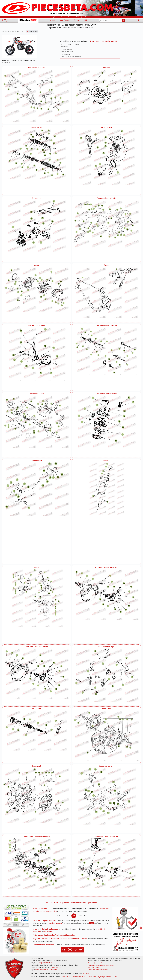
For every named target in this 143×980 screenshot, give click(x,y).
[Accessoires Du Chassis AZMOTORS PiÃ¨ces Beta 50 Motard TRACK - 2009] (37, 96)
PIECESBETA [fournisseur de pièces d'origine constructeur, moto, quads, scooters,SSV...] (66, 977)
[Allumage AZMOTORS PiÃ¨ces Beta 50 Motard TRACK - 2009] (106, 92)
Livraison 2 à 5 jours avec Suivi (44, 920)
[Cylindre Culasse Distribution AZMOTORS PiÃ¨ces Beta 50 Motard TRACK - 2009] (106, 425)
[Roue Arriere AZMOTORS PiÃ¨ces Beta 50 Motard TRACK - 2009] (106, 735)
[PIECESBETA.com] (28, 20)
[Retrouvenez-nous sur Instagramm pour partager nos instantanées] (76, 949)
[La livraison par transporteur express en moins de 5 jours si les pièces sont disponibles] (17, 941)
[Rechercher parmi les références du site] (110, 20)
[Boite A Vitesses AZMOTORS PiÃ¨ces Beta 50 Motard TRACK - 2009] (37, 156)
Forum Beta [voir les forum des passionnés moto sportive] (92, 977)
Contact (76, 20)
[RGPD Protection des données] (126, 920)
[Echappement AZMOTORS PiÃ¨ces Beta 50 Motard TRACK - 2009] (37, 489)
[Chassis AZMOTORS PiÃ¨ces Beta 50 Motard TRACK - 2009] (106, 294)
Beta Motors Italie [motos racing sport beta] (79, 977)
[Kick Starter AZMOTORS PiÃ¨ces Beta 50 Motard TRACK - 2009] (37, 731)
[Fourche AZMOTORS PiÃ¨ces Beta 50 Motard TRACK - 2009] (106, 512)
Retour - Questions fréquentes (98, 963)
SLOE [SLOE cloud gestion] (115, 977)
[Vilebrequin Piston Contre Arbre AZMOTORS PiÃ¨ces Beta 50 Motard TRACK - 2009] (106, 865)
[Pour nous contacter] (126, 943)
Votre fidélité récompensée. (44, 944)
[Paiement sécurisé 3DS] (17, 916)
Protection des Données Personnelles (101, 965)
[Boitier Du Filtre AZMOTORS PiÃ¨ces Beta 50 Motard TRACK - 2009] (106, 161)
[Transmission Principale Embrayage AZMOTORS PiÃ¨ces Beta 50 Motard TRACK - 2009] (37, 866)
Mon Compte (64, 20)
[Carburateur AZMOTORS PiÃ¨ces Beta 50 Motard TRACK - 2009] (37, 230)
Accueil (52, 20)
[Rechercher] (124, 20)
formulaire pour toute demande (46, 970)
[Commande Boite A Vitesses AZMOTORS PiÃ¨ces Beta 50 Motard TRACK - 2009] (106, 353)
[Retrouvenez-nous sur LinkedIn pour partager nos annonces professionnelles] (81, 949)
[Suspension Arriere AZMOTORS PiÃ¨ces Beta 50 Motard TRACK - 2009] (106, 799)
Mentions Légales (94, 967)
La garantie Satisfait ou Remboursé (46, 929)
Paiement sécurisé (40, 909)
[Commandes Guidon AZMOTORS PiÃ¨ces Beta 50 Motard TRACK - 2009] (37, 422)
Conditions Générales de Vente (99, 970)
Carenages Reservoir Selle (71, 57)
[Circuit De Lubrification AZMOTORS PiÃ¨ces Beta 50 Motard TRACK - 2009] (37, 358)
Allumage (65, 47)
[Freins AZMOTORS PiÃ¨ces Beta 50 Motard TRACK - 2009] (37, 605)
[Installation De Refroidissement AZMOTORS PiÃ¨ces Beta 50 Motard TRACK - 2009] (106, 595)
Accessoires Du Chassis (70, 44)
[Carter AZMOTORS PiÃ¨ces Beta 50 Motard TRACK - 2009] (37, 290)
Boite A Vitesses (67, 49)
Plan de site (87, 974)
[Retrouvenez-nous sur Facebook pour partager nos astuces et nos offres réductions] (64, 949)
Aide (85, 20)
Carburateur (66, 54)
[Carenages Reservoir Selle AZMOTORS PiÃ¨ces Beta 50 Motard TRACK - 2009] (106, 225)
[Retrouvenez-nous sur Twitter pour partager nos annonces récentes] (70, 949)
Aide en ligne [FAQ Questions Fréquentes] (48, 932)
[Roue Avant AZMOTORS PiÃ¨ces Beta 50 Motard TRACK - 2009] (37, 795)
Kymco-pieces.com (105, 977)
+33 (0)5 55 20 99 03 (45, 963)
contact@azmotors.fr (58, 967)
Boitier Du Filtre (67, 52)
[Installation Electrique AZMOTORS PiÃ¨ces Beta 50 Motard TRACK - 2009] (106, 676)
